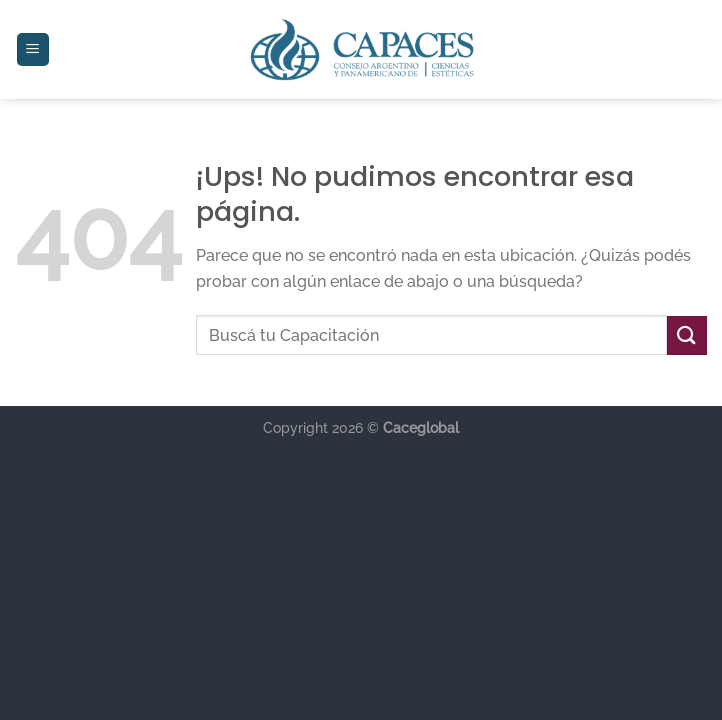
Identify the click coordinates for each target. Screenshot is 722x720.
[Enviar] (687, 335)
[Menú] (33, 49)
